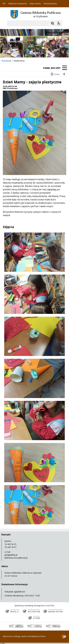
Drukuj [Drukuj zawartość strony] (55, 74)
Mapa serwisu (35, 4)
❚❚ (6, 52)
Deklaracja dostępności (18, 4)
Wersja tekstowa (50, 4)
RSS (4, 4)
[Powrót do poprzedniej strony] (64, 74)
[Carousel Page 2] (30, 52)
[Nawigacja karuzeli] (17, 52)
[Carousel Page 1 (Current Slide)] (27, 52)
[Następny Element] (20, 52)
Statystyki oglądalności (15, 592)
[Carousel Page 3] (33, 52)
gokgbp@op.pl (11, 555)
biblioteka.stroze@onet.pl (16, 558)
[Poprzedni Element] (13, 52)
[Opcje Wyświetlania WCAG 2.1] (59, 23)
